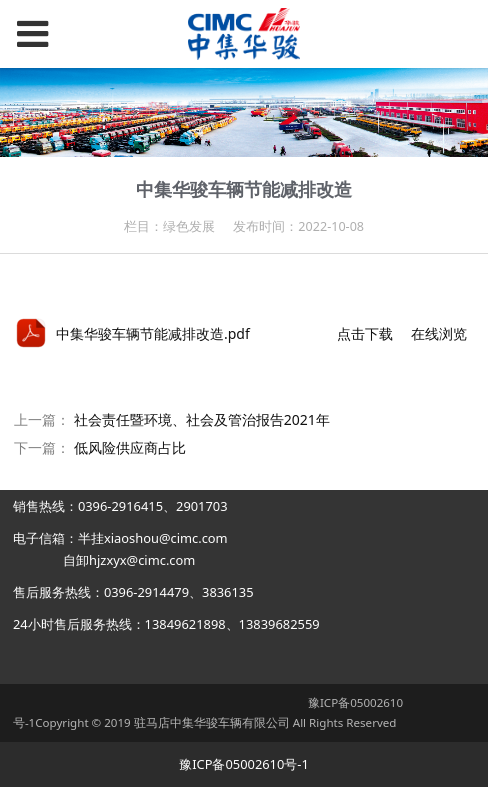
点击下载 (365, 333)
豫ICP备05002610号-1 (244, 764)
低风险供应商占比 (130, 447)
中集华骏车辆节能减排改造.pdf (153, 333)
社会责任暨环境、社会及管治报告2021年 (202, 419)
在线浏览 (439, 333)
